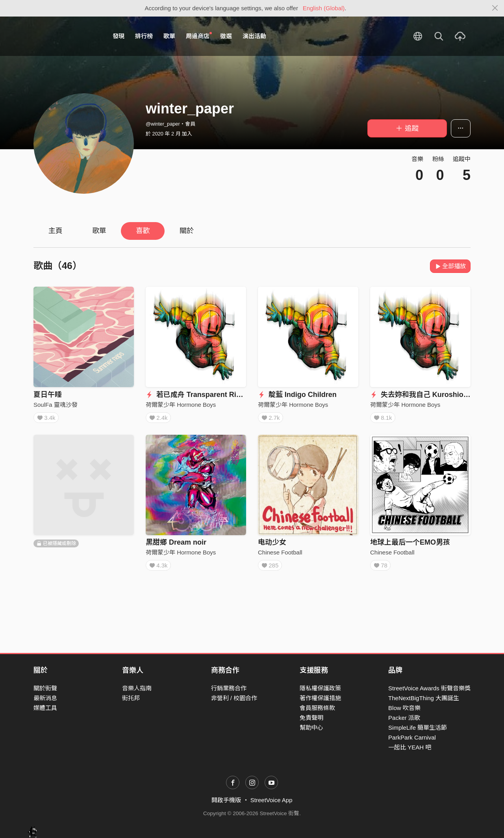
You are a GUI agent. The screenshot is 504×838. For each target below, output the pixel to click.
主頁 (56, 231)
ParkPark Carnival (412, 737)
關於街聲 (45, 688)
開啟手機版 (226, 800)
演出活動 (254, 36)
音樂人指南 (137, 688)
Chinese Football (280, 555)
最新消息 (45, 698)
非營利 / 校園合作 (234, 698)
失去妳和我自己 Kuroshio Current (431, 395)
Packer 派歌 (404, 718)
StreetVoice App (271, 800)
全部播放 (450, 266)
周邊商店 (199, 36)
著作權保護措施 (320, 698)
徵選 (226, 36)
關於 (187, 231)
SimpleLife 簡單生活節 (418, 728)
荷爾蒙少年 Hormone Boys (181, 405)
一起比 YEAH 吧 (410, 747)
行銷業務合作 (229, 688)
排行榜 (144, 36)
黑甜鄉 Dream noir (176, 545)
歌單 (169, 36)
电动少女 (272, 545)
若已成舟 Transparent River (196, 395)
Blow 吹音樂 (404, 708)
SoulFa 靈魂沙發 (56, 405)
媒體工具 (45, 708)
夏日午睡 (48, 395)
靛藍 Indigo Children (297, 395)
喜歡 (143, 231)
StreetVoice (66, 36)
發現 (119, 36)
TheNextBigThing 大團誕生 (424, 698)
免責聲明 (311, 718)
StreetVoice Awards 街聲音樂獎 (429, 688)
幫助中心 (311, 728)
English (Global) (324, 8)
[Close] (495, 8)
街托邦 (131, 698)
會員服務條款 (317, 708)
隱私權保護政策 (320, 688)
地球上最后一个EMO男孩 (410, 545)
